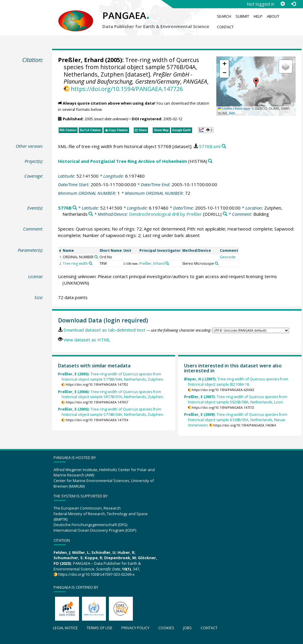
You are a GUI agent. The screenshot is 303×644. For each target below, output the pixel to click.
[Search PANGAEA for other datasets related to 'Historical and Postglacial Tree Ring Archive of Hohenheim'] (210, 161)
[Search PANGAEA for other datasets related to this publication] (224, 146)
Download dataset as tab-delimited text (104, 330)
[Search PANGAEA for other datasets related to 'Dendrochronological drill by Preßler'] (225, 214)
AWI (232, 113)
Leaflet (225, 108)
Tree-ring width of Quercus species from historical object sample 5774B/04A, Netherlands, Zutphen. (111, 412)
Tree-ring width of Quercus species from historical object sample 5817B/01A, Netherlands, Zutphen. (111, 394)
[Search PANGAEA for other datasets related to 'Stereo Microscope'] (217, 263)
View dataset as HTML (87, 340)
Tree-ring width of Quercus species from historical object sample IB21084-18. (236, 382)
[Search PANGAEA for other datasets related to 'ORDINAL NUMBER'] (96, 257)
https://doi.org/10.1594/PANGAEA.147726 (127, 89)
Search (224, 16)
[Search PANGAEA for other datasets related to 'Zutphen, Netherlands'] (91, 214)
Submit (242, 16)
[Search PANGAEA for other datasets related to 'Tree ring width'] (91, 263)
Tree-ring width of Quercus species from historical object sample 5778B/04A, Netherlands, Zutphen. (111, 377)
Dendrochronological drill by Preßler (165, 214)
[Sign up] (283, 4)
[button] (256, 82)
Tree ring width (75, 263)
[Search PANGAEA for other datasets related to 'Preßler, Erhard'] (167, 263)
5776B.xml (210, 146)
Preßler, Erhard (81, 60)
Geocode (228, 257)
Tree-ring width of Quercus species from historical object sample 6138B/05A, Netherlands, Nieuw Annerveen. (236, 420)
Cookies (166, 628)
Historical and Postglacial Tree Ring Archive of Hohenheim (123, 161)
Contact (225, 27)
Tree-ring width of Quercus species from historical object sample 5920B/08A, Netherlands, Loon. (236, 399)
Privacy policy (135, 628)
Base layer (243, 108)
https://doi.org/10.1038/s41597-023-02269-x (96, 574)
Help (258, 16)
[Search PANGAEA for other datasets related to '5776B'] (75, 208)
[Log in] (293, 4)
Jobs (187, 628)
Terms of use (100, 628)
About (273, 16)
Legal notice (65, 628)
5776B (65, 208)
